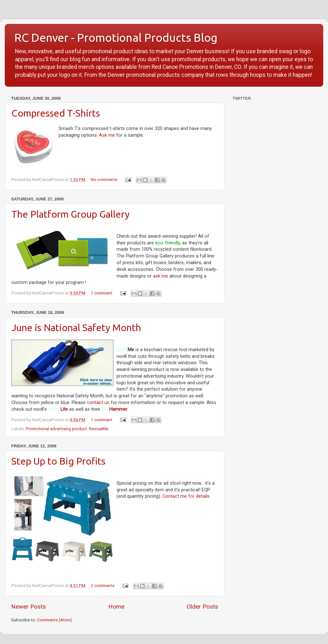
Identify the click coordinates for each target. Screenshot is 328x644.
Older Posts (202, 607)
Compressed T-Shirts (56, 113)
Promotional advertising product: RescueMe (67, 429)
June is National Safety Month (76, 328)
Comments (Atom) (55, 620)
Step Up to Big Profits (58, 461)
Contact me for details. (186, 496)
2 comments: (103, 585)
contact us (98, 402)
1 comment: (102, 293)
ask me (160, 276)
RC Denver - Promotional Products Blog (116, 37)
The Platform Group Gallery (71, 214)
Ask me (107, 135)
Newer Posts (29, 607)
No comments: (105, 179)
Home (116, 607)
